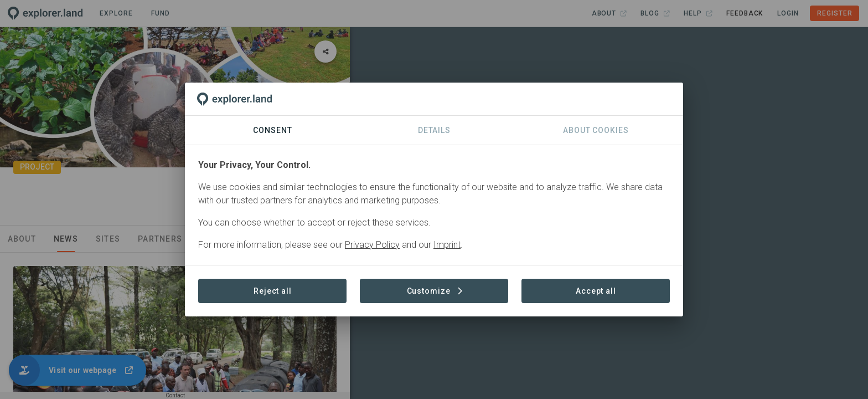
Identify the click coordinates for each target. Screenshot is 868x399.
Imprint (447, 245)
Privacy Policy (372, 245)
